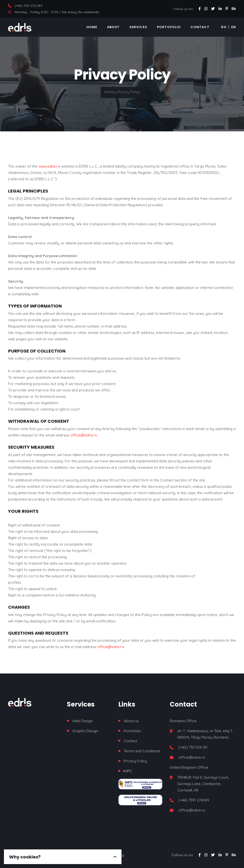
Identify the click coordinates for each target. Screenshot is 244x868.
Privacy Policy (135, 761)
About (113, 27)
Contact (200, 27)
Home (92, 27)
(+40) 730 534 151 (193, 747)
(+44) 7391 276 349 (29, 6)
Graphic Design (85, 731)
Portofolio (169, 27)
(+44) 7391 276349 (194, 800)
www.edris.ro (49, 166)
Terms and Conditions (142, 751)
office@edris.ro (84, 435)
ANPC (128, 771)
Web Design (82, 721)
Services (138, 27)
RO (224, 27)
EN (234, 27)
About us (131, 721)
